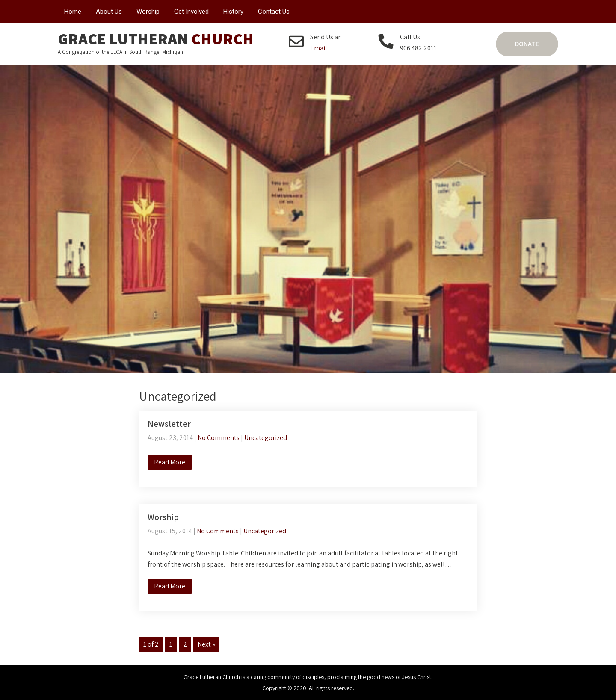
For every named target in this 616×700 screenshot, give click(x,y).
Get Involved (191, 12)
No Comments (219, 438)
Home (73, 12)
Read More (170, 462)
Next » (206, 644)
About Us (109, 12)
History (233, 12)
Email (319, 48)
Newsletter (169, 424)
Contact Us (274, 12)
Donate (527, 44)
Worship (148, 12)
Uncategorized (266, 438)
